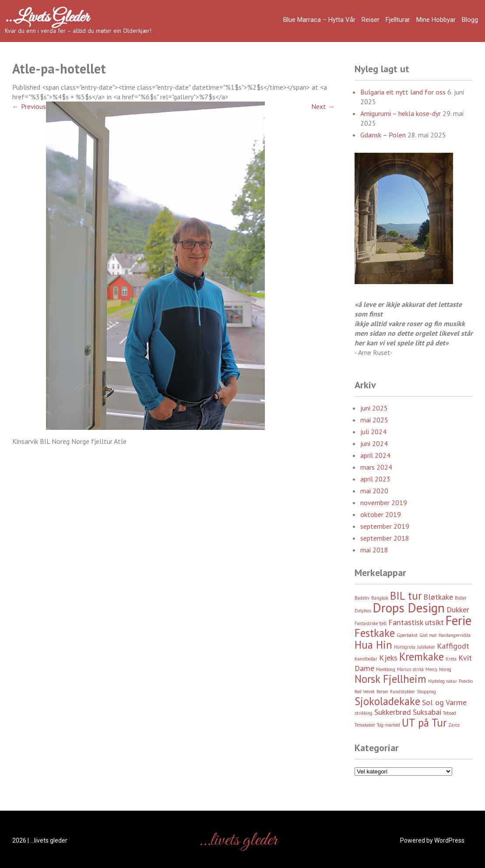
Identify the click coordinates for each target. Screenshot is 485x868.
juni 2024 (374, 443)
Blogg (470, 20)
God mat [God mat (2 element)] (428, 635)
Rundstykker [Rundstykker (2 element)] (402, 692)
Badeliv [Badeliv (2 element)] (362, 598)
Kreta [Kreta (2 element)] (451, 659)
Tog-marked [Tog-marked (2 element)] (388, 725)
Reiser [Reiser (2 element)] (382, 692)
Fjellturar (398, 20)
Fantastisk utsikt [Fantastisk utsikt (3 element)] (416, 622)
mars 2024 (376, 467)
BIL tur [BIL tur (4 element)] (406, 596)
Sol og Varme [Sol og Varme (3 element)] (444, 702)
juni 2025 (374, 408)
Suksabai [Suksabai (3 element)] (427, 712)
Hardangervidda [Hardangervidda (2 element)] (455, 635)
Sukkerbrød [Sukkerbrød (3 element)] (393, 712)
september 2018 (385, 538)
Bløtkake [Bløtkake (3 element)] (438, 597)
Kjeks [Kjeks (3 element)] (388, 658)
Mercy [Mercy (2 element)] (431, 669)
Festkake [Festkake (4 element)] (375, 633)
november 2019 (384, 503)
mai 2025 (374, 420)
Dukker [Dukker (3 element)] (458, 610)
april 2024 (375, 455)
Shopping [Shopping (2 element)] (426, 692)
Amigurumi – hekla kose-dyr (401, 113)
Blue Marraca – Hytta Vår (319, 20)
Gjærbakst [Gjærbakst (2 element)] (407, 635)
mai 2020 (374, 491)
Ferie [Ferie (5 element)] (459, 620)
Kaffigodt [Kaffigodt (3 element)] (453, 646)
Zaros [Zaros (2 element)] (454, 725)
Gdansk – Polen (383, 135)
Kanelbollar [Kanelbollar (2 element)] (366, 659)
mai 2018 (374, 550)
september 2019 (385, 526)
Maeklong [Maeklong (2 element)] (386, 669)
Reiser (371, 20)
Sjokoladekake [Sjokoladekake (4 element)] (387, 701)
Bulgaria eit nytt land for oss (403, 92)
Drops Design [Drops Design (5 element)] (409, 608)
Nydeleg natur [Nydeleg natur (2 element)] (443, 681)
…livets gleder (47, 18)
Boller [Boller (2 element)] (461, 598)
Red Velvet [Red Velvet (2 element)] (365, 692)
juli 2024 (373, 432)
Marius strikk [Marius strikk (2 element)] (410, 669)
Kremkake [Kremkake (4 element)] (422, 657)
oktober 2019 (381, 514)
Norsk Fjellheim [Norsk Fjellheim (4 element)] (390, 679)
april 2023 (375, 479)
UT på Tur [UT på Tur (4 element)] (424, 723)
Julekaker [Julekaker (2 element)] (426, 647)
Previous (29, 106)
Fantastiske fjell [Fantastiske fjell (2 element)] (371, 623)
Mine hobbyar (436, 20)
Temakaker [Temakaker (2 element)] (365, 725)
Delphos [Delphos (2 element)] (363, 611)
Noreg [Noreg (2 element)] (445, 669)
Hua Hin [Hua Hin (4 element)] (373, 645)
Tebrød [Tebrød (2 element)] (450, 713)
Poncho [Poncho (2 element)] (466, 681)
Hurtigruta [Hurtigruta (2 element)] (405, 647)
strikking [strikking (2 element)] (364, 713)
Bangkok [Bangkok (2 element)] (380, 598)
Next (323, 106)
